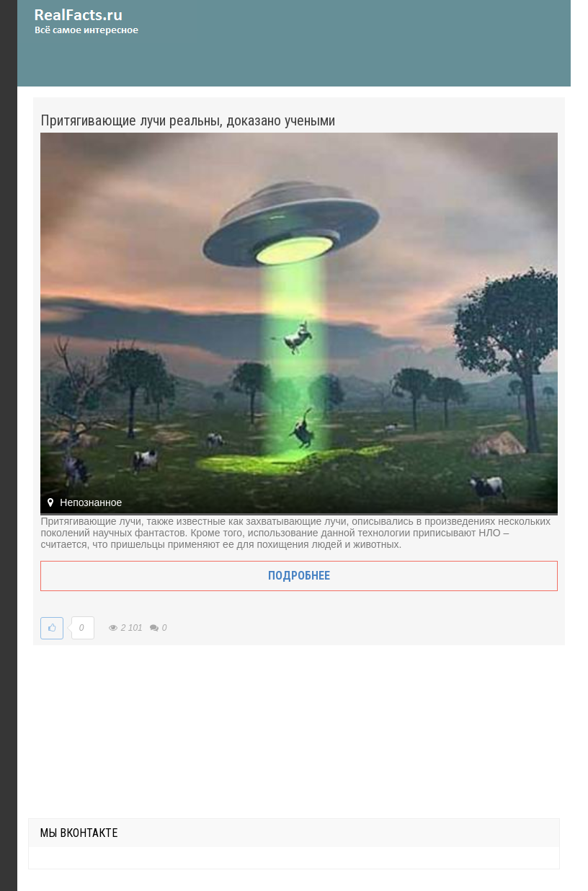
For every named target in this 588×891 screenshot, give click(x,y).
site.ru (107, 22)
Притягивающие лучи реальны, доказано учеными (188, 120)
